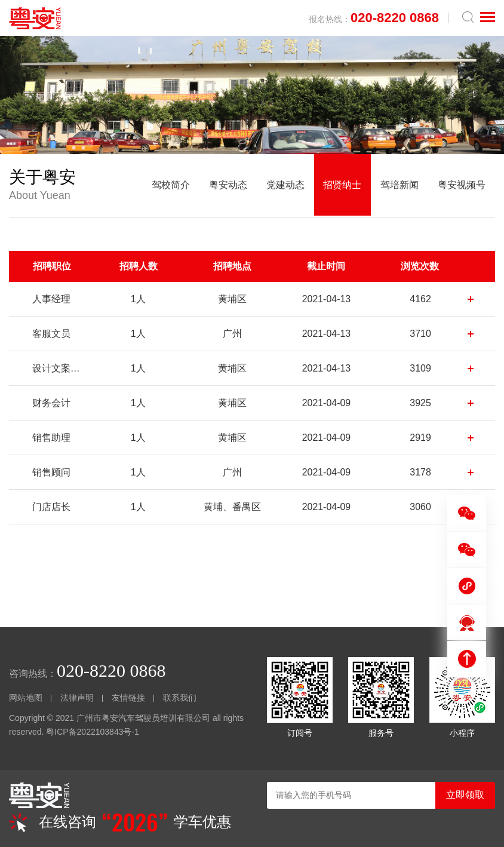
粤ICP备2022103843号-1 (93, 734)
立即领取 (465, 795)
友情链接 (128, 700)
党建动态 (285, 185)
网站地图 (26, 700)
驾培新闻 (399, 185)
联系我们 (180, 700)
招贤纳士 (342, 185)
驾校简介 (170, 185)
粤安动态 (228, 185)
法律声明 (77, 700)
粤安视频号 (462, 185)
